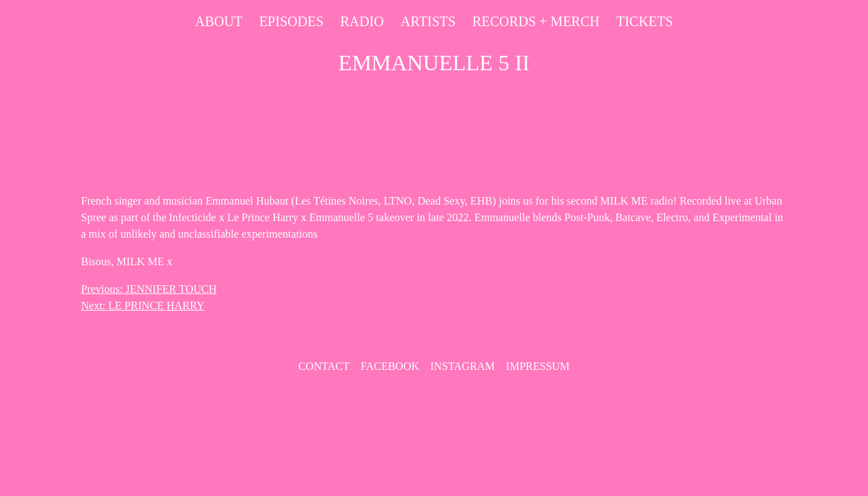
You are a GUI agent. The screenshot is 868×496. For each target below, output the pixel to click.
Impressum (538, 366)
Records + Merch (536, 21)
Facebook (390, 366)
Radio (362, 21)
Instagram (463, 366)
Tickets (645, 21)
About (219, 21)
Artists (428, 21)
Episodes (291, 21)
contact (324, 366)
